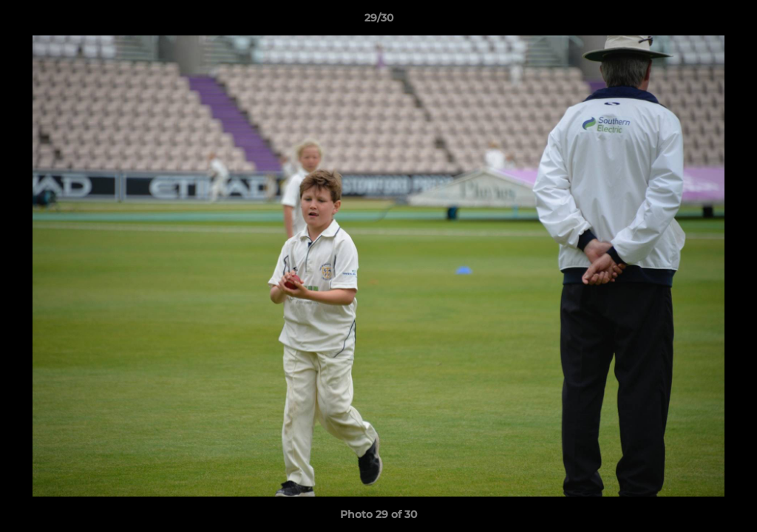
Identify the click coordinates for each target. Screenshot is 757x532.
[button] (730, 21)
